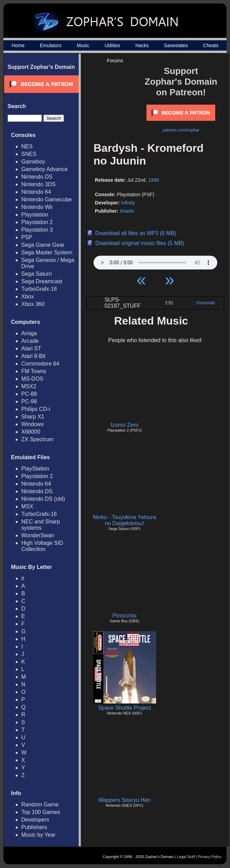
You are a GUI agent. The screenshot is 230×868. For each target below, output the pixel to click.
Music (83, 45)
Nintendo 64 (36, 192)
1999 (154, 180)
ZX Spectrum (37, 439)
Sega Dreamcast (42, 281)
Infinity (128, 203)
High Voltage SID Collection (42, 546)
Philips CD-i (36, 409)
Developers (35, 820)
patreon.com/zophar (181, 130)
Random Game (40, 805)
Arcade (30, 341)
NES (27, 146)
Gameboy (33, 162)
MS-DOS (32, 379)
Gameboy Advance (45, 169)
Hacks (142, 45)
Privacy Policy (210, 857)
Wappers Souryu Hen (124, 800)
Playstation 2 (37, 222)
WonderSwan (38, 535)
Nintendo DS (37, 177)
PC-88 (29, 394)
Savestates (176, 45)
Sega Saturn (37, 274)
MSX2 (29, 386)
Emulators (51, 45)
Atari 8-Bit (33, 356)
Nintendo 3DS (39, 184)
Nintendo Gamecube (47, 199)
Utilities (112, 45)
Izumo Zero (125, 425)
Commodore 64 (40, 364)
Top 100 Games (41, 812)
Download (205, 303)
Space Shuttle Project (124, 708)
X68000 (31, 432)
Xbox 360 (33, 304)
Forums (115, 61)
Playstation (35, 215)
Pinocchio (124, 616)
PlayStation (35, 469)
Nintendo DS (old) (43, 499)
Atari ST (31, 348)
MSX (27, 506)
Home (18, 45)
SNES (29, 154)
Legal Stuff (186, 857)
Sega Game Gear (43, 245)
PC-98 (29, 401)
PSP (27, 237)
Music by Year (39, 835)
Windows (32, 424)
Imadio (127, 211)
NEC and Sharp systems (41, 525)
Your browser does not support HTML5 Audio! (155, 261)
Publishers (34, 827)
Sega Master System (47, 252)
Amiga (29, 333)
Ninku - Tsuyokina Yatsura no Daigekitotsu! (124, 520)
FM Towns (34, 371)
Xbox (28, 297)
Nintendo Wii (37, 207)
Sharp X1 (33, 417)
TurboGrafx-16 (39, 289)
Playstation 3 (37, 230)
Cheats (211, 45)
